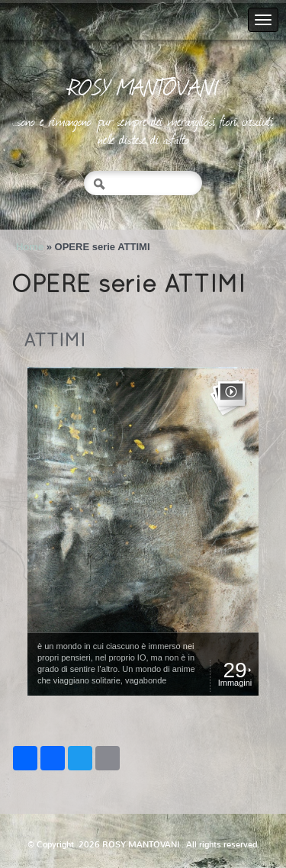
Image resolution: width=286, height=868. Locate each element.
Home (30, 247)
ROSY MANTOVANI (143, 86)
